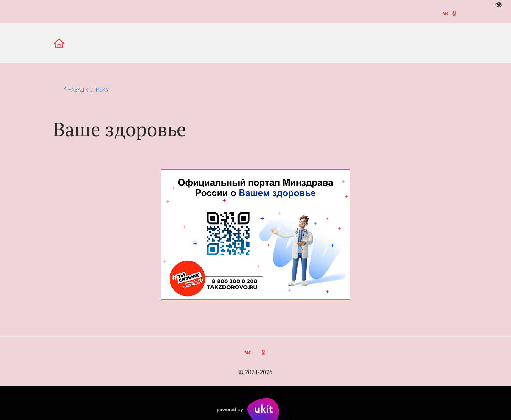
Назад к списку (86, 89)
